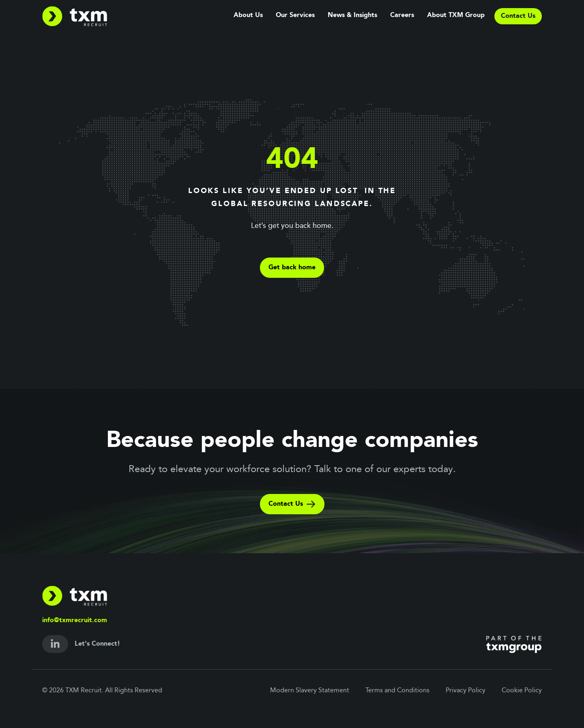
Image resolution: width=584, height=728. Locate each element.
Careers (402, 15)
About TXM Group (456, 15)
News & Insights (352, 15)
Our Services (295, 15)
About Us (248, 15)
